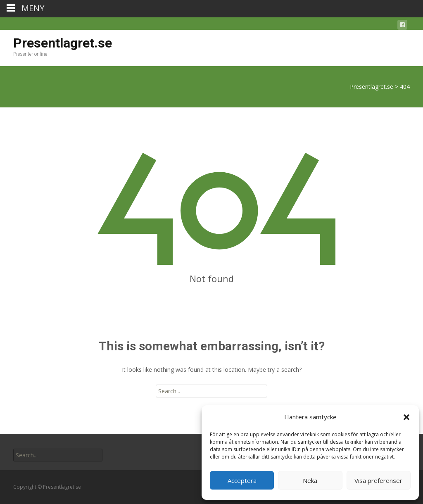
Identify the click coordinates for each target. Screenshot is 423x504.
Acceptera (242, 480)
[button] (406, 417)
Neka (310, 480)
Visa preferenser (378, 480)
